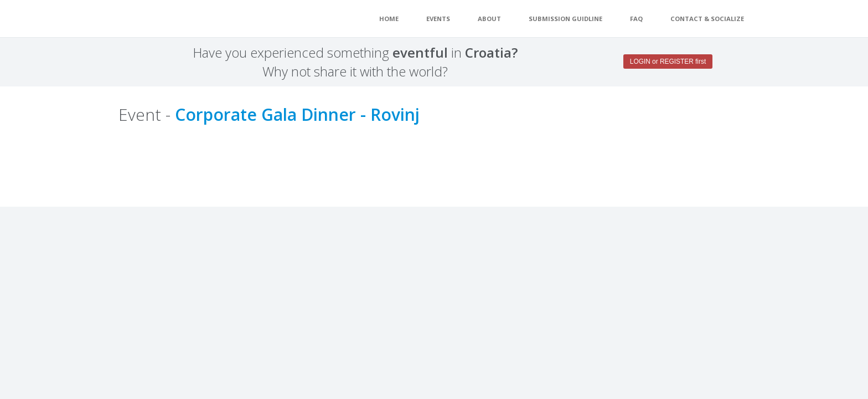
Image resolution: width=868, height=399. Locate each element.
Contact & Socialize (707, 19)
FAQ (636, 19)
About (489, 19)
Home (389, 19)
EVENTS (438, 19)
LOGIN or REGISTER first (668, 62)
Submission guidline (565, 19)
